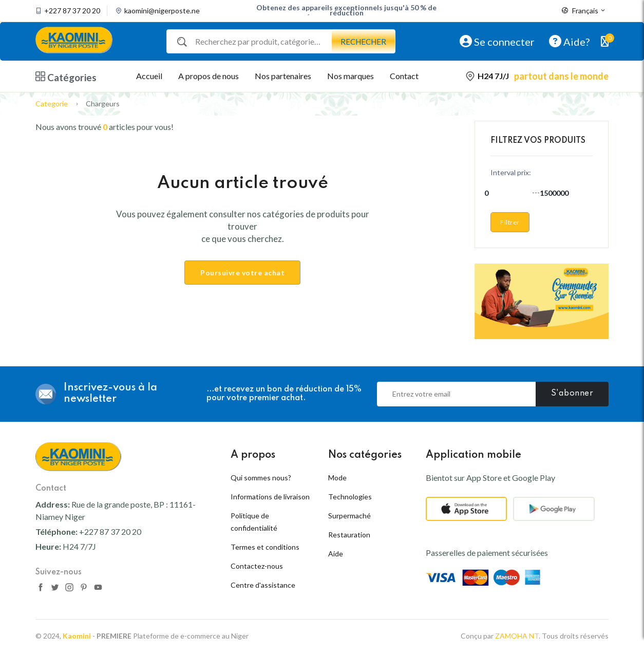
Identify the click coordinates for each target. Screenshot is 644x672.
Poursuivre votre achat (242, 273)
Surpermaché (349, 516)
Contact (404, 76)
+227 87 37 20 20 (72, 11)
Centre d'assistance (263, 585)
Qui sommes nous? (261, 478)
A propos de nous (209, 76)
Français (584, 11)
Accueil (149, 76)
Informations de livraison (270, 497)
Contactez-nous (257, 566)
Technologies (350, 497)
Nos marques (351, 76)
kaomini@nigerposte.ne (162, 11)
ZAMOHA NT (517, 655)
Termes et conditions (265, 547)
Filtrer (510, 222)
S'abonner (572, 394)
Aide (336, 554)
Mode (337, 478)
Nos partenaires (283, 76)
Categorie (52, 104)
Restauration (349, 535)
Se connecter (497, 41)
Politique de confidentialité (254, 522)
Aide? (569, 41)
